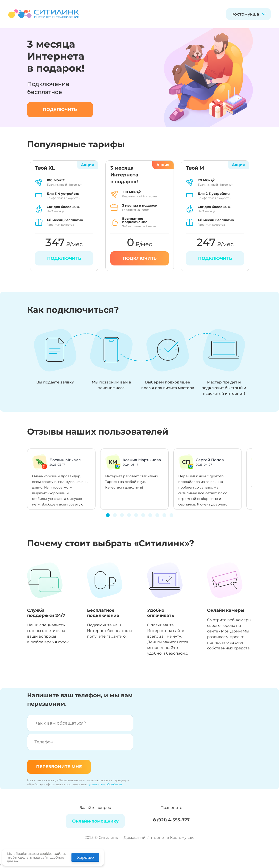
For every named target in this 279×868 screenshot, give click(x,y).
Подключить (140, 258)
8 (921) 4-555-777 (171, 820)
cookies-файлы (52, 854)
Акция (163, 165)
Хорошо (85, 857)
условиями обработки (105, 784)
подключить (60, 110)
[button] (108, 515)
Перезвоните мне (59, 767)
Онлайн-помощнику (95, 821)
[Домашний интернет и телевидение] (44, 14)
